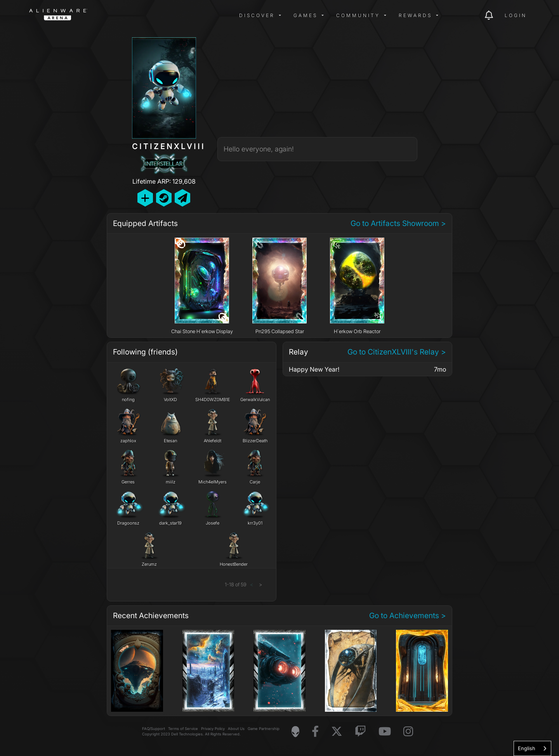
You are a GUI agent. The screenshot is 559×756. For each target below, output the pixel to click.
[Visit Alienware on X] (337, 732)
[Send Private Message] (182, 198)
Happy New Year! (314, 369)
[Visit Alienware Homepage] (295, 732)
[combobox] (532, 748)
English (527, 748)
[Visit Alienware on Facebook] (315, 732)
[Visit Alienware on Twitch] (360, 732)
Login (516, 15)
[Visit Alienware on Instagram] (408, 732)
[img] (153, 16)
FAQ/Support (154, 729)
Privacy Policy (213, 729)
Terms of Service (183, 729)
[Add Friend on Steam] (164, 198)
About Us (236, 729)
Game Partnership (264, 729)
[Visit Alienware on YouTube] (385, 732)
